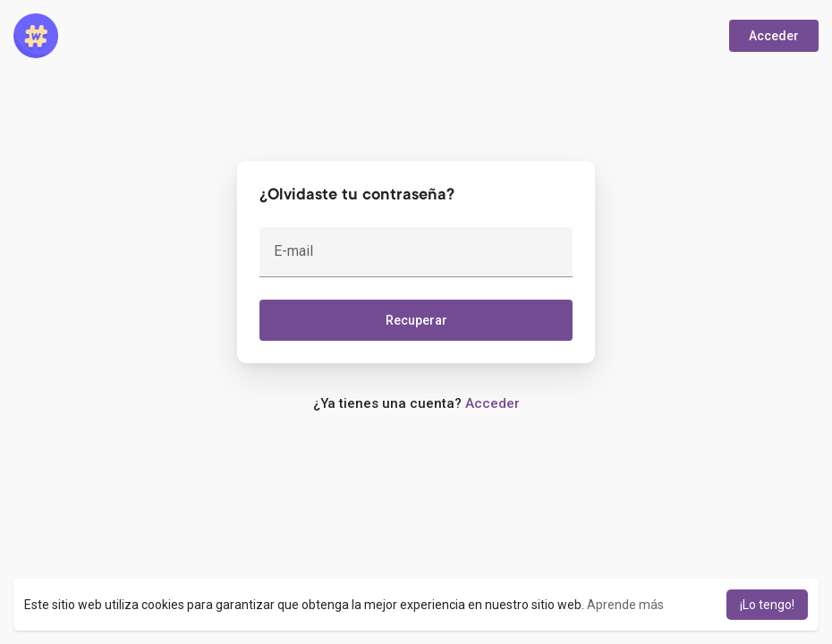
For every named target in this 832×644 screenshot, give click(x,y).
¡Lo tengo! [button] (767, 605)
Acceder (774, 36)
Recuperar (416, 320)
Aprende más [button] (625, 605)
